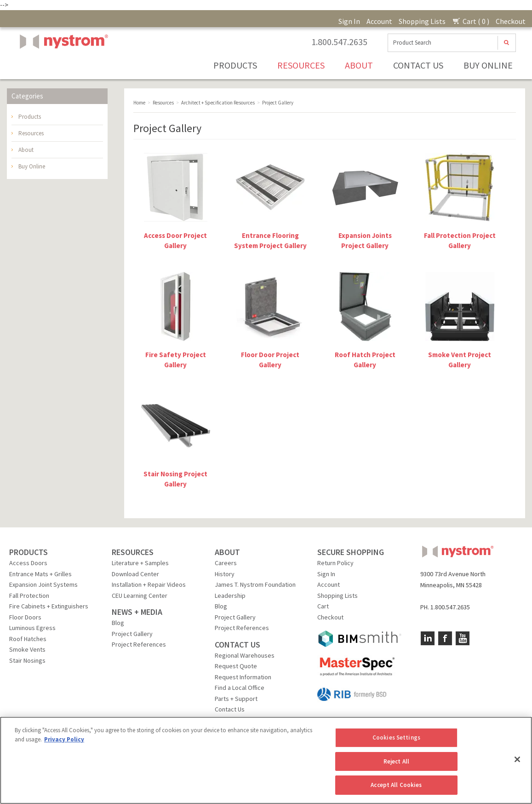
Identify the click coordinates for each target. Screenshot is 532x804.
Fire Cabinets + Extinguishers (49, 606)
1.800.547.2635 (339, 42)
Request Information (243, 677)
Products (235, 65)
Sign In (349, 21)
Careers (226, 563)
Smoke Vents (27, 649)
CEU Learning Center (140, 596)
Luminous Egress (32, 628)
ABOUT (227, 552)
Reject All (396, 761)
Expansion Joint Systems (43, 584)
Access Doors (28, 563)
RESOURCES (133, 552)
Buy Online (488, 65)
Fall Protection (29, 596)
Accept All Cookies (396, 785)
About (359, 65)
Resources (301, 65)
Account (379, 21)
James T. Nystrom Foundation (255, 584)
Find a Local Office (240, 688)
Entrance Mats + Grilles (40, 574)
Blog (118, 623)
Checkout (511, 21)
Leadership (230, 596)
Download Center (135, 574)
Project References (139, 644)
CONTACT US (237, 645)
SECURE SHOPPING (351, 552)
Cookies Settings (396, 737)
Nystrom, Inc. (62, 65)
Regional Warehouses (245, 655)
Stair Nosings (27, 660)
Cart (323, 606)
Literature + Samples (140, 563)
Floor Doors (25, 617)
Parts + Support (236, 699)
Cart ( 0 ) (471, 21)
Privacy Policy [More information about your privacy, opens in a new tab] (64, 739)
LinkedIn (428, 638)
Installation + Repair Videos (149, 584)
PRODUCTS (29, 552)
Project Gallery (132, 634)
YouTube (463, 638)
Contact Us (418, 65)
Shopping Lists (422, 21)
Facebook (445, 638)
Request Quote (236, 666)
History (225, 574)
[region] (266, 760)
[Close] (517, 759)
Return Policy (335, 563)
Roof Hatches (28, 639)
